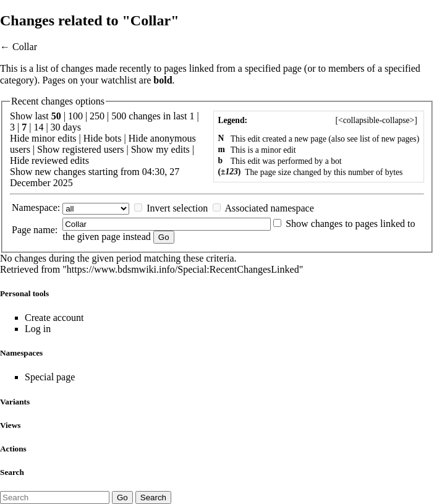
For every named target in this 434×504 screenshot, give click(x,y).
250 (97, 116)
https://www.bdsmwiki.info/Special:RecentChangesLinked (183, 269)
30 (56, 127)
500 (119, 116)
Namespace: (36, 207)
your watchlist (108, 80)
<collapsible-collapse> (376, 120)
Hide (19, 138)
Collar (25, 47)
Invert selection (177, 208)
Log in (38, 329)
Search (12, 472)
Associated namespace (269, 208)
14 (38, 127)
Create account (54, 318)
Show (48, 149)
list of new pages (388, 139)
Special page (50, 377)
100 (75, 116)
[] (376, 120)
